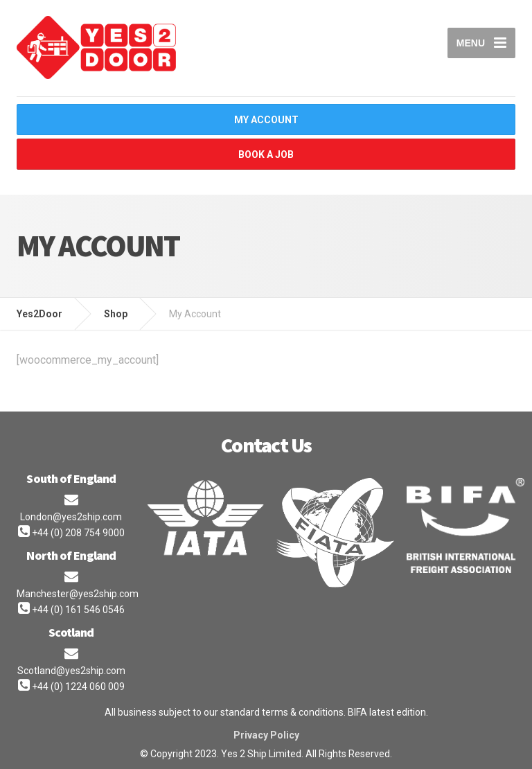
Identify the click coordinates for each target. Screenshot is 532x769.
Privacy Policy (266, 735)
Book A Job (266, 154)
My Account (266, 120)
